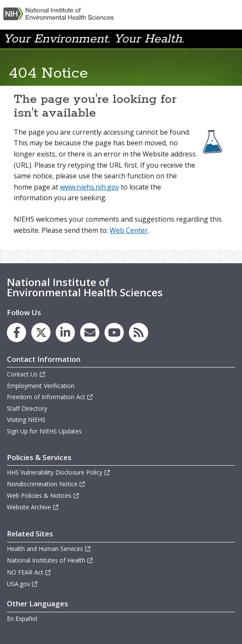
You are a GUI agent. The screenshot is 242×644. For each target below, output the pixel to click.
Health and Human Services (49, 549)
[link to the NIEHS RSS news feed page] (139, 333)
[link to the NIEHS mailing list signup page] (90, 333)
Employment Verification (41, 386)
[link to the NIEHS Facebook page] (16, 333)
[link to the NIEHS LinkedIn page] (65, 333)
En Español (22, 618)
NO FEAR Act (29, 572)
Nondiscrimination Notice (46, 484)
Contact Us (26, 374)
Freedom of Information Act (50, 397)
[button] (231, 38)
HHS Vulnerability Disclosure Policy (59, 472)
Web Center (129, 230)
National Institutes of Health (50, 560)
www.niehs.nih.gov (90, 187)
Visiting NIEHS (26, 420)
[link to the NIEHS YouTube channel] (114, 333)
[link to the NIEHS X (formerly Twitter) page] (41, 333)
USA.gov (22, 584)
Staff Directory (27, 408)
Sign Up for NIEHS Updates (44, 431)
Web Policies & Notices (43, 495)
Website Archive (33, 507)
